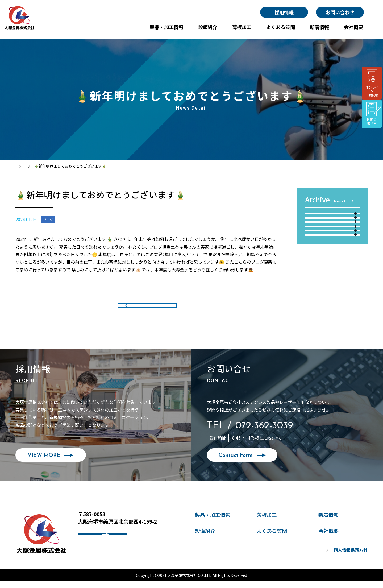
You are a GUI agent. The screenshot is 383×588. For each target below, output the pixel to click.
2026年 (333, 218)
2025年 (333, 231)
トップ (21, 166)
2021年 (333, 282)
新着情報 (43, 166)
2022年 (333, 270)
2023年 (333, 256)
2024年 (333, 244)
